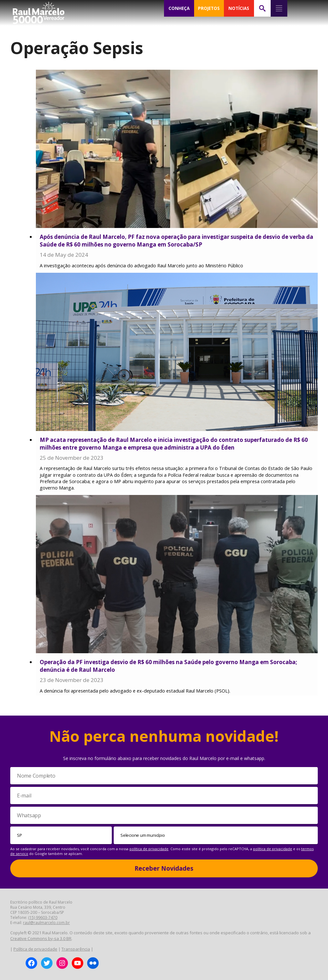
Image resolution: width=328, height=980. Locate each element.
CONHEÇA (179, 8)
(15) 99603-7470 (43, 917)
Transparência (76, 949)
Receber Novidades (164, 868)
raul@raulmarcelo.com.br (46, 923)
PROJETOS (209, 8)
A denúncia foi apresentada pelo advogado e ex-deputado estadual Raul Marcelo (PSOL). (135, 691)
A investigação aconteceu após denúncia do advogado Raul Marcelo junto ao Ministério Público (141, 266)
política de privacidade (149, 849)
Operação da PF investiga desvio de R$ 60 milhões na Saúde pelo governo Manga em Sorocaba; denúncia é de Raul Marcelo (168, 666)
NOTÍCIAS (239, 8)
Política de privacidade (35, 949)
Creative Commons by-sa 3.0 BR (41, 938)
